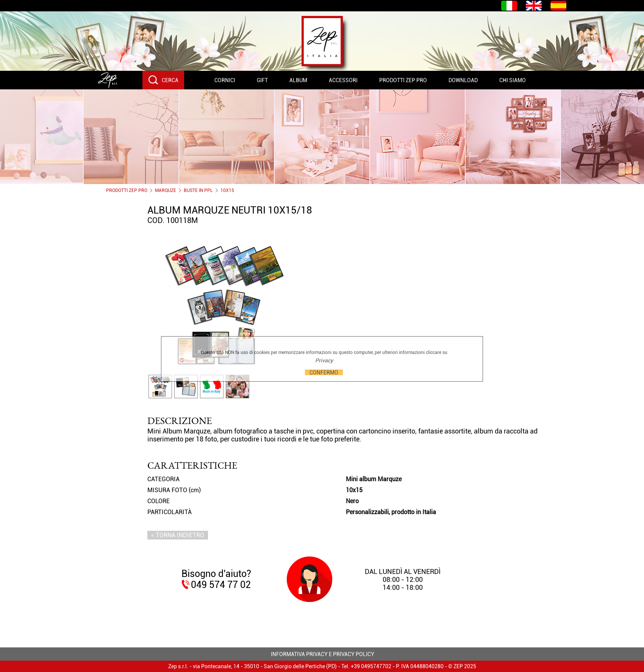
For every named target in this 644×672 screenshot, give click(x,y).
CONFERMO (324, 372)
